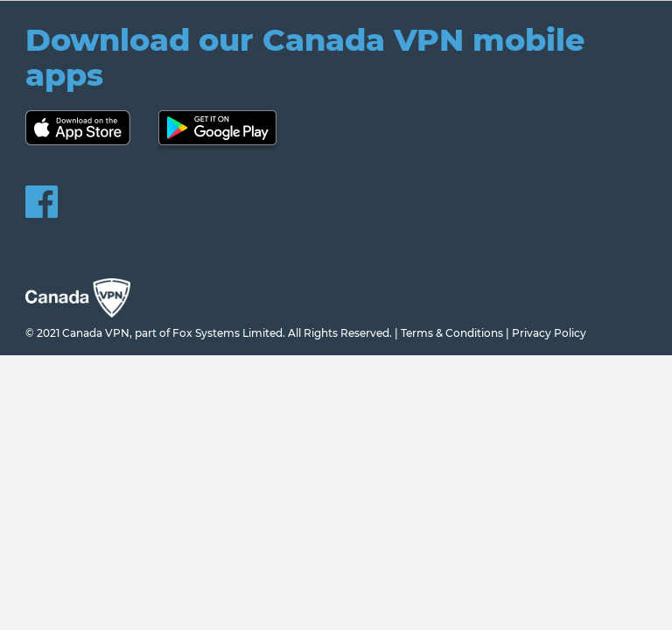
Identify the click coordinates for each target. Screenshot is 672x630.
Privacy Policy (549, 333)
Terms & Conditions (452, 333)
